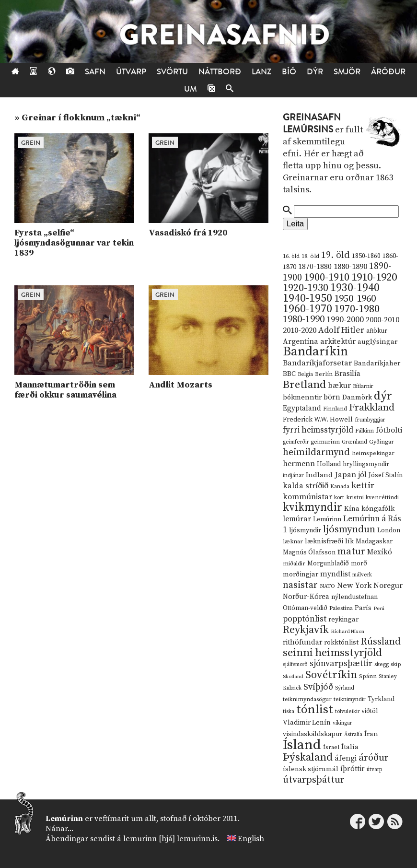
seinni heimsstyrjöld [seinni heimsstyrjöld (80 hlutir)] (332, 653)
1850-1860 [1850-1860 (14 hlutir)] (366, 256)
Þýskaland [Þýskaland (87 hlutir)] (308, 757)
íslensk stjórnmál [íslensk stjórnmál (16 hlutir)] (311, 769)
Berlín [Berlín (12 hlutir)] (324, 374)
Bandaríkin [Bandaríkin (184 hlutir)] (315, 352)
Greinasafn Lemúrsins (312, 123)
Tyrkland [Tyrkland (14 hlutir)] (381, 699)
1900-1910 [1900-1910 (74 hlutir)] (327, 277)
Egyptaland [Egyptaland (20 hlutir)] (302, 408)
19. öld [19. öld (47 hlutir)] (336, 255)
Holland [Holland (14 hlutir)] (329, 464)
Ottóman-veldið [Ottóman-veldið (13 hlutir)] (305, 608)
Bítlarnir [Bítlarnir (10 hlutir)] (363, 386)
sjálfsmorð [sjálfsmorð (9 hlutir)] (295, 665)
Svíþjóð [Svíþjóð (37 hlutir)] (318, 687)
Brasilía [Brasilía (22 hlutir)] (347, 374)
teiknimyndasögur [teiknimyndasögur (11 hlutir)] (307, 699)
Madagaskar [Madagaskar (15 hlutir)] (374, 541)
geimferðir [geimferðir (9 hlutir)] (296, 442)
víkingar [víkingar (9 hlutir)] (342, 723)
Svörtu (172, 72)
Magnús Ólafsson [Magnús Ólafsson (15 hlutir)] (309, 552)
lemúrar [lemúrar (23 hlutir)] (297, 519)
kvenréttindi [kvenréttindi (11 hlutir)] (382, 498)
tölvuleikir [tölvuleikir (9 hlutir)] (347, 712)
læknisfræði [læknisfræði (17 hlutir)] (324, 541)
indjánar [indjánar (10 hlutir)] (293, 475)
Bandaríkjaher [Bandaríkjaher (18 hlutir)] (377, 363)
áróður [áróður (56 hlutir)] (374, 758)
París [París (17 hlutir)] (363, 608)
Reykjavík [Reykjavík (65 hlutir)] (306, 630)
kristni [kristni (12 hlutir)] (355, 497)
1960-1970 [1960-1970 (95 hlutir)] (307, 309)
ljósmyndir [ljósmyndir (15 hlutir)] (305, 530)
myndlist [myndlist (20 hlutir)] (335, 574)
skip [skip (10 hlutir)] (396, 664)
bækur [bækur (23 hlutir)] (339, 386)
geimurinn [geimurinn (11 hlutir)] (325, 442)
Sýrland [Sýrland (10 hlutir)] (345, 688)
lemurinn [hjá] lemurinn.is (170, 839)
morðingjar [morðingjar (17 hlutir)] (301, 575)
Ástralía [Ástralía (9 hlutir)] (353, 735)
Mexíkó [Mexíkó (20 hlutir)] (380, 552)
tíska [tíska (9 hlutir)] (289, 712)
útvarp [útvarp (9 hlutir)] (374, 770)
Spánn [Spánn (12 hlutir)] (368, 676)
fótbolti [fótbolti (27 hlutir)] (389, 430)
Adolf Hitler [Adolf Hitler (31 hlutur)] (341, 330)
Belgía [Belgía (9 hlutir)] (305, 375)
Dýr (315, 72)
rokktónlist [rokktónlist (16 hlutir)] (341, 643)
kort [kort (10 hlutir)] (339, 498)
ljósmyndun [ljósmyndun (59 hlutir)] (349, 529)
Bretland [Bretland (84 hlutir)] (304, 385)
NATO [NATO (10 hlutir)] (327, 586)
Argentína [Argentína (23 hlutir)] (301, 341)
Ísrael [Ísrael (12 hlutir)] (331, 747)
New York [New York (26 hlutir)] (354, 586)
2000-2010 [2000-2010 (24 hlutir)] (382, 320)
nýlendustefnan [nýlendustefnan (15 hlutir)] (354, 597)
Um (191, 89)
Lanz (261, 72)
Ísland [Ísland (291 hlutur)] (302, 745)
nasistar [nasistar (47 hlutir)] (300, 585)
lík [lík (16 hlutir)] (349, 541)
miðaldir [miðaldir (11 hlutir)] (294, 564)
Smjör (347, 72)
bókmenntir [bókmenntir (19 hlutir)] (302, 397)
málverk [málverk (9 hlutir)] (362, 575)
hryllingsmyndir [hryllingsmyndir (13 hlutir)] (366, 464)
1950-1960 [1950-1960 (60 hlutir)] (355, 299)
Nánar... (59, 829)
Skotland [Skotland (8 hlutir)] (293, 677)
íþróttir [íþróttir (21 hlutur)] (353, 769)
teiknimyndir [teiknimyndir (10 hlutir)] (350, 699)
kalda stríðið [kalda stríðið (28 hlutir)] (306, 486)
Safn (95, 72)
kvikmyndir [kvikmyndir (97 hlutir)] (313, 507)
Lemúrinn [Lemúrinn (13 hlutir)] (327, 519)
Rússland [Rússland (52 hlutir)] (381, 642)
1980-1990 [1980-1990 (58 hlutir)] (304, 319)
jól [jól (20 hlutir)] (362, 475)
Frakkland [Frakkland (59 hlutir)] (372, 408)
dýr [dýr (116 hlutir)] (383, 396)
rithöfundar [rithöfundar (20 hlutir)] (302, 642)
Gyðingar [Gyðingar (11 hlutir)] (382, 442)
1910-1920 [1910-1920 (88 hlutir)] (374, 277)
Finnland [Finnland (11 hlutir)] (335, 409)
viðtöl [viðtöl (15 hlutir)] (370, 711)
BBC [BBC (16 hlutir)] (289, 374)
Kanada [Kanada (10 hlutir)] (340, 487)
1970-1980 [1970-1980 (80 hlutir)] (357, 309)
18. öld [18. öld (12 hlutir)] (310, 256)
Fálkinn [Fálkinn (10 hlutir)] (365, 431)
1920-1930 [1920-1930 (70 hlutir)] (306, 288)
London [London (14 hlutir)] (389, 531)
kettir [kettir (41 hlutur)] (363, 486)
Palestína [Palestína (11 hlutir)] (341, 608)
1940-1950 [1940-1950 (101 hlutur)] (307, 298)
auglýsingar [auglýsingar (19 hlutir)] (377, 342)
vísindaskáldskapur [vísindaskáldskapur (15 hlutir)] (313, 734)
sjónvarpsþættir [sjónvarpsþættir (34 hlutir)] (341, 664)
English (251, 839)
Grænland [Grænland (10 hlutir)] (354, 442)
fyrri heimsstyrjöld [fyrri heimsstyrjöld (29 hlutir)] (318, 430)
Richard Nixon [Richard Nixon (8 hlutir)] (347, 632)
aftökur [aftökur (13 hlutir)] (377, 331)
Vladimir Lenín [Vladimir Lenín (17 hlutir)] (307, 723)
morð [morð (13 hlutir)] (359, 563)
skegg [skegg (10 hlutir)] (382, 664)
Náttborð (220, 72)
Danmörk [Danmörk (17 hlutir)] (357, 398)
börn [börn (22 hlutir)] (332, 397)
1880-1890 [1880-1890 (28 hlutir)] (350, 267)
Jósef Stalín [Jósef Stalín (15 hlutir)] (386, 475)
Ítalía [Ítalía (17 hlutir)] (350, 747)
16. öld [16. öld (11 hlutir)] (291, 256)
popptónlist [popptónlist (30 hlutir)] (305, 619)
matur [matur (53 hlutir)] (351, 551)
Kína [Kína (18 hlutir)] (352, 509)
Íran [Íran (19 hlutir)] (371, 734)
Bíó (289, 72)
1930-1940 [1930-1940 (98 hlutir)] (355, 288)
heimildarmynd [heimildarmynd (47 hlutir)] (316, 452)
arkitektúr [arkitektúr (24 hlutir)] (338, 341)
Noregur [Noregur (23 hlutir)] (388, 586)
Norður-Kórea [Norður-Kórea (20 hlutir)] (306, 597)
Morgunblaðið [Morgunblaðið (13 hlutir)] (328, 563)
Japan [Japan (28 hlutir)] (345, 475)
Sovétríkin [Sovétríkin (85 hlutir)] (331, 675)
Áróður (388, 72)
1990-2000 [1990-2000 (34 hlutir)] (345, 320)
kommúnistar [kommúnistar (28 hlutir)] (307, 497)
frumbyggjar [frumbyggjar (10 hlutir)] (370, 420)
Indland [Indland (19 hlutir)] (319, 475)
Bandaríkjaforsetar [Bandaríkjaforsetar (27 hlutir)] (317, 363)
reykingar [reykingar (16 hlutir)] (343, 620)
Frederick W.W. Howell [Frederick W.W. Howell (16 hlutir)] (318, 420)
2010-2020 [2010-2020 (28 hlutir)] (300, 330)
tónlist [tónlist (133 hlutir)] (315, 710)
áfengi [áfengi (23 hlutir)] (346, 758)
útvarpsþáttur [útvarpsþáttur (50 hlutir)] (314, 780)
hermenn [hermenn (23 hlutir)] (299, 464)
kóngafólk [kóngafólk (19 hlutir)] (378, 509)
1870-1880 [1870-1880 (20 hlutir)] (315, 267)
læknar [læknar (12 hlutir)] (293, 541)
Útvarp (131, 72)
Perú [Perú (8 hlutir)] (379, 609)
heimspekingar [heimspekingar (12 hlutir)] (373, 453)
